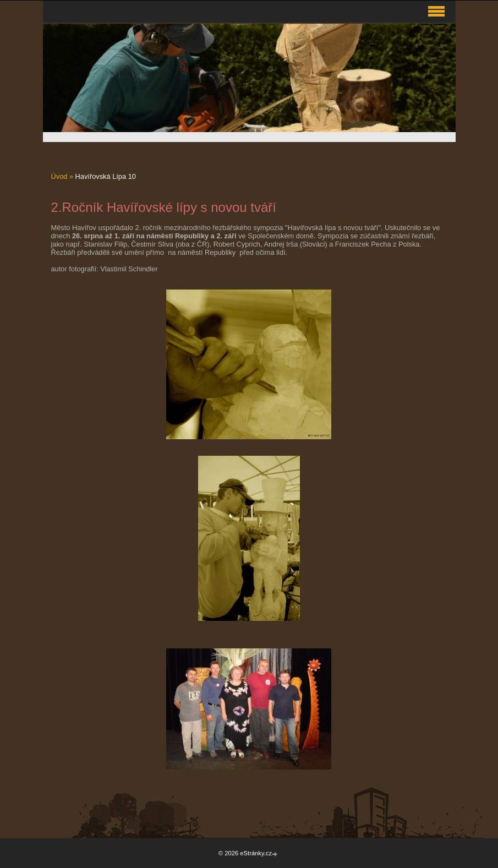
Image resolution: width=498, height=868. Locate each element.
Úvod (59, 176)
